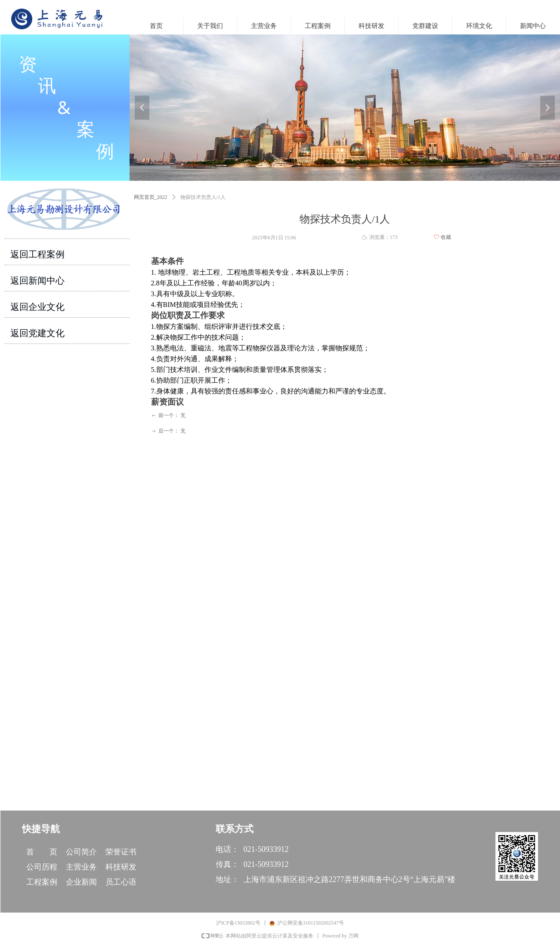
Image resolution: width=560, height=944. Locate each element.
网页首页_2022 (151, 197)
